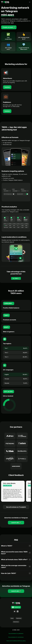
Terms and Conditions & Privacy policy (16, 641)
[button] (16, 546)
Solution (7, 87)
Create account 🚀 (9, 27)
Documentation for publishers (16, 634)
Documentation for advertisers (16, 637)
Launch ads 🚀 (16, 523)
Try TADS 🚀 (16, 278)
